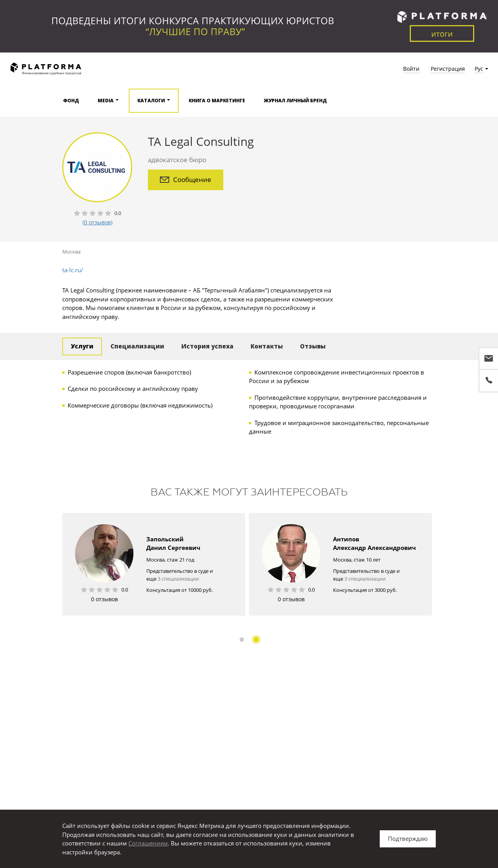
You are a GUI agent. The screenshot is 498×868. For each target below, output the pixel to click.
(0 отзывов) (97, 222)
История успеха (207, 346)
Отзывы (313, 346)
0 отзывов (104, 599)
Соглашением (148, 843)
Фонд (71, 101)
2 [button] (256, 640)
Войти (411, 69)
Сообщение (186, 179)
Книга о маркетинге (217, 101)
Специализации (137, 346)
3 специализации (178, 579)
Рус (479, 69)
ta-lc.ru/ (73, 270)
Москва (71, 252)
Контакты (267, 346)
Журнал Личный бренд (295, 101)
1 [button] (242, 640)
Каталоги (151, 101)
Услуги (82, 346)
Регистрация (448, 69)
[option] (154, 564)
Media (106, 101)
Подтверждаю (408, 838)
